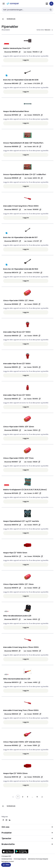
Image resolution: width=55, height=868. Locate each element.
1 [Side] (18, 797)
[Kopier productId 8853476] (13, 273)
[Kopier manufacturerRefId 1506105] (33, 210)
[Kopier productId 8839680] (13, 304)
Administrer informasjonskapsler (38, 859)
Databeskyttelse (7, 859)
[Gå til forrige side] (3, 19)
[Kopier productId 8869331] (12, 651)
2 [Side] (23, 797)
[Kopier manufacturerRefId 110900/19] (33, 115)
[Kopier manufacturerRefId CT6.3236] (34, 83)
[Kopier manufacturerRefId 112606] (32, 588)
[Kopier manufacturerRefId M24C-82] (34, 178)
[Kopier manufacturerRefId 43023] (32, 619)
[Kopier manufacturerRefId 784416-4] (33, 52)
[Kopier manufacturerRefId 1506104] (32, 651)
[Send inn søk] (51, 10)
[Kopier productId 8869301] (13, 399)
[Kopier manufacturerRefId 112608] (32, 304)
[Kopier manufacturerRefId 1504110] (32, 399)
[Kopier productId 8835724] (13, 556)
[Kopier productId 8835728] (13, 777)
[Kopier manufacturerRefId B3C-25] (33, 147)
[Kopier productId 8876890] (13, 115)
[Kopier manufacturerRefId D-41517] (33, 493)
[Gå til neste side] (42, 797)
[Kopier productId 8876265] (13, 493)
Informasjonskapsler (20, 859)
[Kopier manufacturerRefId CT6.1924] (33, 273)
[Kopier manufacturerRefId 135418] (32, 336)
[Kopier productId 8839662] (13, 746)
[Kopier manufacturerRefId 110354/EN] (33, 777)
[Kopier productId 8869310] (13, 367)
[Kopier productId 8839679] (13, 588)
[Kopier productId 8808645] (13, 178)
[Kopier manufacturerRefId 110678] (32, 525)
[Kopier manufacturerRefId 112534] (32, 430)
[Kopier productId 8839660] (13, 430)
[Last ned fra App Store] (8, 851)
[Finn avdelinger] (47, 4)
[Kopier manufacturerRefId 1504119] (32, 367)
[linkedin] (10, 820)
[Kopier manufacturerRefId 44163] (32, 683)
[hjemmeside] (13, 4)
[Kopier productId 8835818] (12, 52)
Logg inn (26, 60)
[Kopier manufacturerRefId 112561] (32, 746)
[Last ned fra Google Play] (22, 851)
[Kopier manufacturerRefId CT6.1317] (33, 241)
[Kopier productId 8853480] (13, 83)
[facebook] (3, 820)
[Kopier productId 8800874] (13, 683)
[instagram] (6, 820)
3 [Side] (27, 797)
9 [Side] (37, 797)
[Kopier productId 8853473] (13, 241)
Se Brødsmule (11, 19)
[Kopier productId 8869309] (13, 336)
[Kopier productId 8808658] (13, 147)
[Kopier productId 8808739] (13, 525)
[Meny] (4, 4)
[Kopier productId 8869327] (13, 210)
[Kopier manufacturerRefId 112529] (32, 462)
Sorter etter (40, 30)
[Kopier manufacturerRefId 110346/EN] (34, 556)
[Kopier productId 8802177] (13, 619)
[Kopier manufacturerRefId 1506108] (33, 714)
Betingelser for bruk (8, 861)
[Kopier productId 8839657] (13, 462)
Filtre (6, 865)
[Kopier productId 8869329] (13, 714)
